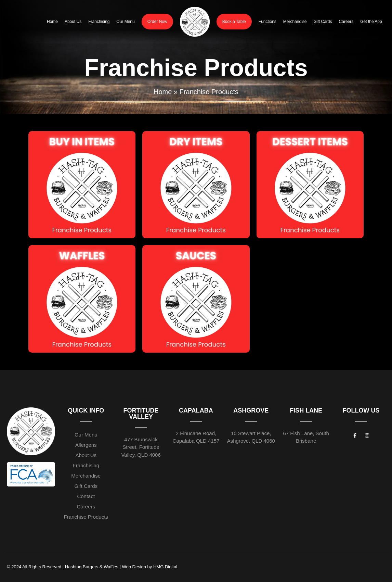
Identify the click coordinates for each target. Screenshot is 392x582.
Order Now (157, 22)
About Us (73, 22)
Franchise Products (86, 517)
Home (52, 22)
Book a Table (234, 22)
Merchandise (295, 22)
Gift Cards (323, 22)
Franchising (99, 22)
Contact (86, 496)
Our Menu (125, 22)
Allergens (86, 445)
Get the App (371, 22)
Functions (267, 22)
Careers (346, 22)
